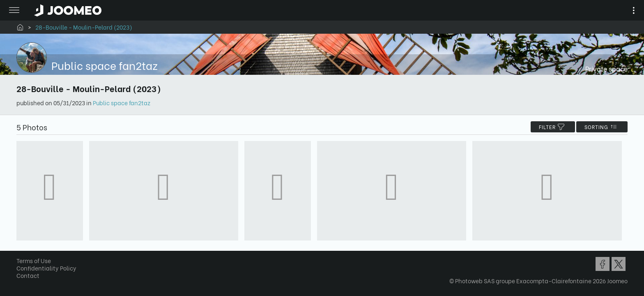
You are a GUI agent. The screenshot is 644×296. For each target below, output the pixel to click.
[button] (22, 254)
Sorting (599, 127)
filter (550, 127)
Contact (31, 277)
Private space (604, 68)
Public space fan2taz (124, 103)
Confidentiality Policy (49, 270)
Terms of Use (37, 262)
